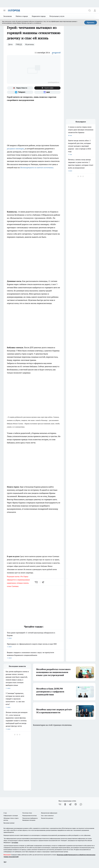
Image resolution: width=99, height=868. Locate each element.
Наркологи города (39, 16)
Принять (91, 23)
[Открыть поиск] (90, 10)
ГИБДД (19, 44)
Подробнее (15, 842)
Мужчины (30, 44)
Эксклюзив (8, 16)
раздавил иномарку (16, 149)
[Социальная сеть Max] (47, 92)
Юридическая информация (49, 813)
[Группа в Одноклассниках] (65, 804)
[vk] (36, 582)
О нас (5, 813)
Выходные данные (9, 823)
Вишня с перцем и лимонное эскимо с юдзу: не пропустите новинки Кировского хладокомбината (34, 655)
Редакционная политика (30, 816)
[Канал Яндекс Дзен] (47, 88)
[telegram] (44, 582)
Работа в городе (22, 16)
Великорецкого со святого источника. (37, 168)
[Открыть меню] (4, 10)
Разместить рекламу (47, 818)
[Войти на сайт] (95, 10)
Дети (10, 44)
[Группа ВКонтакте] (60, 804)
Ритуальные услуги (57, 16)
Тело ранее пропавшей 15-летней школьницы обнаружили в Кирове (34, 636)
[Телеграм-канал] (20, 92)
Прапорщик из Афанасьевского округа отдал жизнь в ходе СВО (34, 645)
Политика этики (27, 813)
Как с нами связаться (47, 816)
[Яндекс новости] (20, 88)
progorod (56, 53)
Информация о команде (11, 816)
